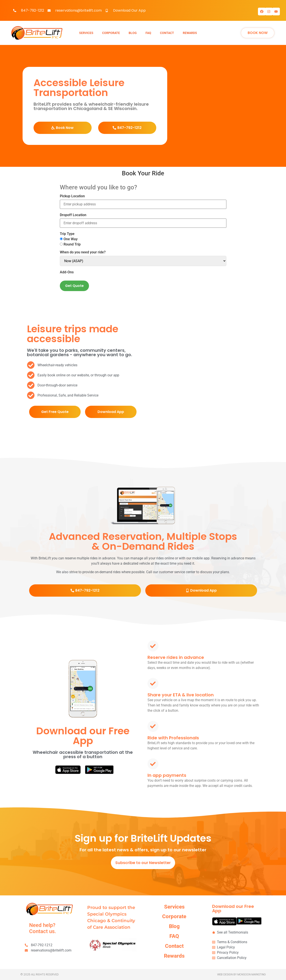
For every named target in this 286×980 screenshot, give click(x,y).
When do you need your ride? (83, 252)
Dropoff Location (73, 215)
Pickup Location (72, 196)
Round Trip (70, 244)
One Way (69, 239)
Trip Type (67, 234)
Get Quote (74, 286)
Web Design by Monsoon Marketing (242, 974)
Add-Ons (67, 272)
